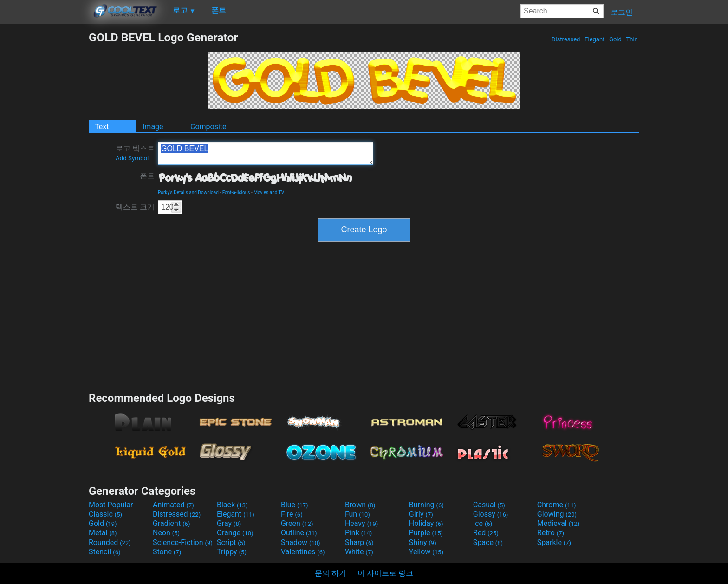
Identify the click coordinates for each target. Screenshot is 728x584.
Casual (489, 505)
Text (102, 127)
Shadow (301, 542)
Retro (551, 533)
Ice (483, 523)
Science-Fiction (183, 542)
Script (231, 542)
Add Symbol (132, 158)
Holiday (426, 523)
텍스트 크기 (135, 207)
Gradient (171, 523)
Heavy (361, 523)
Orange (235, 533)
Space (488, 542)
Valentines (303, 552)
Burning (426, 505)
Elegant (595, 39)
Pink (359, 533)
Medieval (559, 523)
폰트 (147, 176)
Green (297, 523)
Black (232, 505)
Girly (421, 514)
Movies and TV (269, 193)
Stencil (104, 552)
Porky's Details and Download (188, 193)
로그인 (622, 12)
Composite (208, 127)
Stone (167, 552)
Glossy (491, 514)
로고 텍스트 (135, 153)
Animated (173, 505)
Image (153, 127)
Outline (299, 533)
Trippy (232, 552)
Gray (229, 523)
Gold (615, 39)
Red (486, 533)
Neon (166, 533)
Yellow (426, 552)
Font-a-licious (236, 193)
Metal (103, 533)
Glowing (557, 514)
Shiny (423, 542)
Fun (357, 514)
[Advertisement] (44, 170)
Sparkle (554, 542)
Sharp (359, 542)
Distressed (566, 39)
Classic (105, 514)
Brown (360, 505)
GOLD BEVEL (266, 153)
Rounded (110, 542)
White (359, 552)
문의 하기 (331, 573)
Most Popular (111, 505)
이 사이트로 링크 (385, 573)
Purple (426, 533)
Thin (632, 39)
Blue (295, 505)
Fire (292, 514)
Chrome (557, 505)
